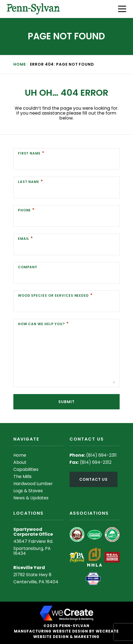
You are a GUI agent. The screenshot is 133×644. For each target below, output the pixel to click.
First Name (29, 153)
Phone (25, 210)
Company (28, 267)
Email (24, 239)
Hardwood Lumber (33, 484)
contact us (93, 479)
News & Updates (31, 498)
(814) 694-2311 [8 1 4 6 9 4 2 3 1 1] (101, 455)
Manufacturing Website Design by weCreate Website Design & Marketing (66, 634)
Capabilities (26, 469)
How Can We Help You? (41, 324)
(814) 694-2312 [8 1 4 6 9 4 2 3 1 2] (96, 462)
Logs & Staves (28, 491)
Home (20, 64)
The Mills (22, 477)
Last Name (29, 182)
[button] (122, 9)
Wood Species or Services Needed (53, 295)
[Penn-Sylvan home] (33, 9)
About (20, 462)
